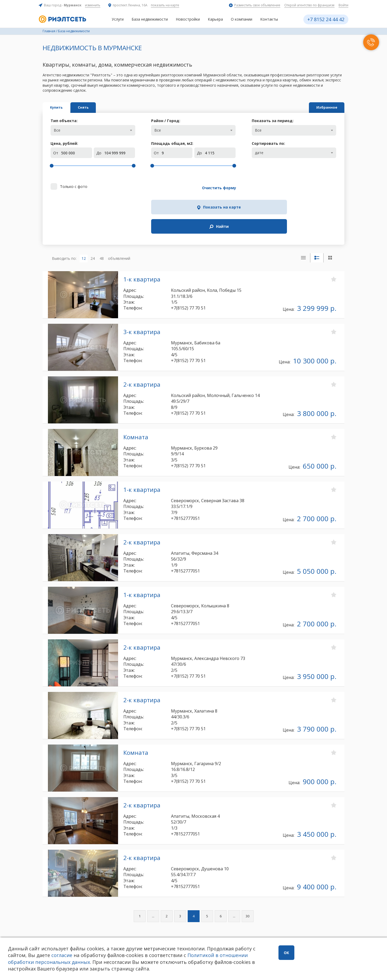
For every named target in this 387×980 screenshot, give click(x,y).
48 (102, 215)
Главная (49, 31)
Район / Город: (166, 121)
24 (93, 215)
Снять (111, 107)
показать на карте (165, 5)
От (56, 153)
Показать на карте (246, 188)
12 (84, 215)
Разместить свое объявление (257, 5)
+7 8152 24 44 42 (326, 19)
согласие (84, 955)
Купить (66, 107)
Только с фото (74, 186)
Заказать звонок (117, 930)
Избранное (318, 107)
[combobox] (93, 130)
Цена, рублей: (64, 143)
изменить (93, 5)
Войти (343, 5)
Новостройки (188, 19)
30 (247, 873)
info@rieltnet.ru (211, 932)
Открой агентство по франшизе (309, 5)
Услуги (118, 19)
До (99, 153)
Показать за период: (273, 121)
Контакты (269, 19)
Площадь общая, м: (172, 143)
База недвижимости (150, 19)
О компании (242, 19)
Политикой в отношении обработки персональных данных (122, 958)
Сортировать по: (268, 143)
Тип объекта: (64, 121)
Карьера (215, 19)
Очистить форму (181, 188)
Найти (309, 188)
